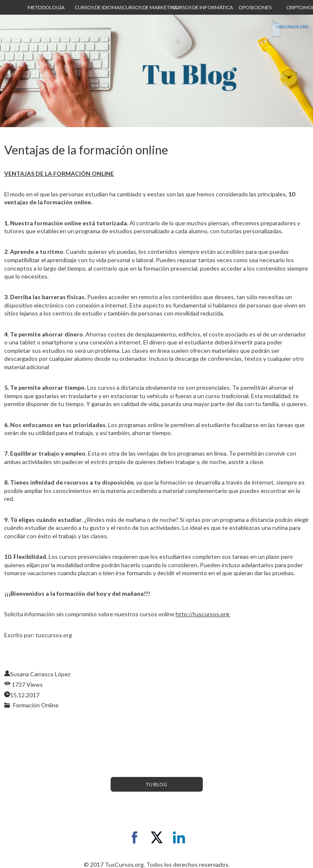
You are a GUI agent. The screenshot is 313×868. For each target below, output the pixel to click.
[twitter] (157, 837)
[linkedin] (179, 837)
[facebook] (135, 837)
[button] (46, 7)
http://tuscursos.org (203, 614)
